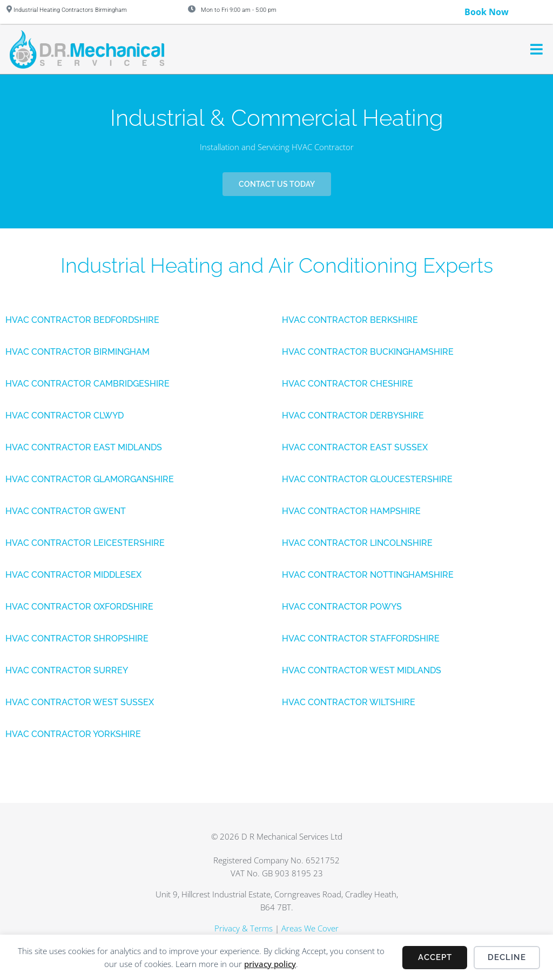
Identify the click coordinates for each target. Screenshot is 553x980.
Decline (507, 957)
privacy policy (270, 964)
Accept (435, 957)
